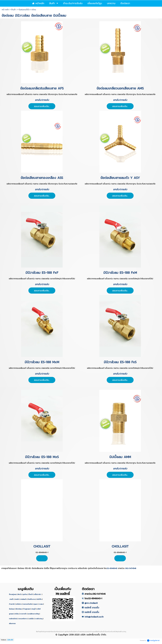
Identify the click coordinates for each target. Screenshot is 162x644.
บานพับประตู (39, 619)
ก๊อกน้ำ (31, 594)
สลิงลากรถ (12, 623)
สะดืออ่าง (19, 604)
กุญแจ (35, 604)
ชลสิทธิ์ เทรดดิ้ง (92, 608)
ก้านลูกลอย (27, 609)
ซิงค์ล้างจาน (32, 599)
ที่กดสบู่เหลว (13, 594)
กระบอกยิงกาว (23, 619)
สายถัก (17, 599)
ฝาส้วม (17, 614)
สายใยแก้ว (24, 599)
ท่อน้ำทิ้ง (39, 599)
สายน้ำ (12, 599)
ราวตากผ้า (23, 614)
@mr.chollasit (91, 603)
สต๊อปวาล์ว (38, 594)
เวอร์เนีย (31, 619)
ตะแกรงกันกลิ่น (27, 604)
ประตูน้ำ (34, 609)
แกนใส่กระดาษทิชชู (33, 614)
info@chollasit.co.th (94, 617)
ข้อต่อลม (12, 609)
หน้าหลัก (5, 10)
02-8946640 (112, 568)
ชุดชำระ (25, 594)
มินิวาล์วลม (19, 609)
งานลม (41, 604)
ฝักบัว (20, 594)
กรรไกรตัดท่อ (13, 619)
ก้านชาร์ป (12, 604)
